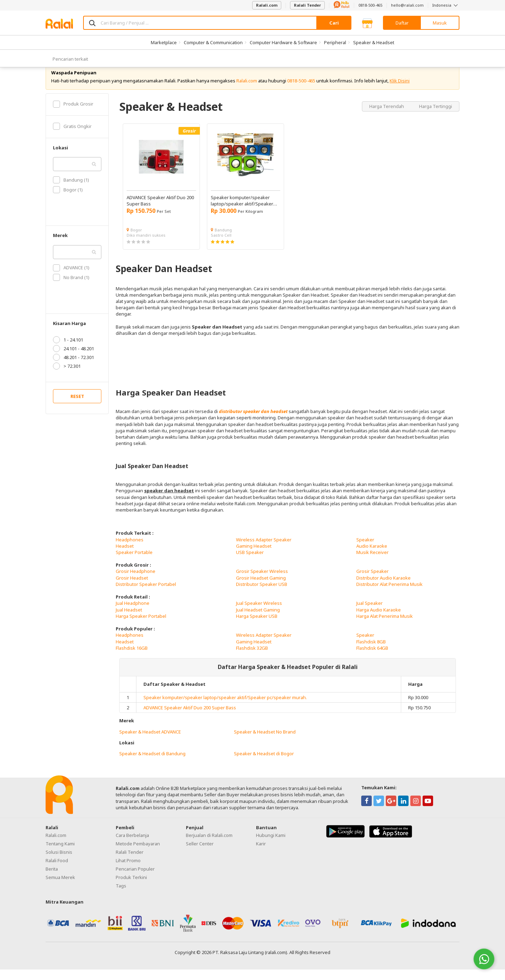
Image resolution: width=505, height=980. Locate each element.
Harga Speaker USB (257, 627)
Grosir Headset (132, 588)
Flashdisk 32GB (252, 658)
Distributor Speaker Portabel (146, 595)
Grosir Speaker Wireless (262, 582)
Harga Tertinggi (436, 116)
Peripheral (335, 42)
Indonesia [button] (446, 5)
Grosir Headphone (136, 582)
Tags (121, 896)
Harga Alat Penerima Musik (385, 627)
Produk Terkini (131, 888)
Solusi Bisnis (59, 863)
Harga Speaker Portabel (141, 627)
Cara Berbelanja (132, 846)
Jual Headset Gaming (258, 620)
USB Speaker (250, 563)
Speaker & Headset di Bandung (152, 764)
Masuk (440, 23)
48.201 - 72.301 (73, 368)
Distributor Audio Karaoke (383, 588)
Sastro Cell (221, 246)
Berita (52, 879)
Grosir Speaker (372, 582)
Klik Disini (400, 91)
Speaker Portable (134, 563)
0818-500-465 (370, 5)
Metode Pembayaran (138, 854)
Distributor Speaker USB (262, 595)
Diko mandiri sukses (146, 246)
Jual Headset (129, 620)
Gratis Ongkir (72, 137)
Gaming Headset (254, 556)
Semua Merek (60, 888)
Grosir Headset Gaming (261, 588)
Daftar (402, 23)
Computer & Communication (213, 42)
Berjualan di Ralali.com (209, 846)
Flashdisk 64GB (372, 658)
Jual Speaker (369, 614)
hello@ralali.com (407, 5)
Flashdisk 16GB (132, 658)
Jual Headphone (133, 614)
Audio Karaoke (372, 556)
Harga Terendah (387, 116)
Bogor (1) (68, 200)
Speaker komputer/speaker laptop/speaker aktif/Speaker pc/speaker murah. (225, 708)
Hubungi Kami (271, 846)
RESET (77, 407)
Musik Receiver (372, 563)
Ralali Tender (307, 5)
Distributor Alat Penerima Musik (389, 595)
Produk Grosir (73, 114)
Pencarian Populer (135, 879)
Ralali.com (267, 5)
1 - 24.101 (68, 350)
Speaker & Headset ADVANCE (150, 742)
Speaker (365, 550)
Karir (261, 854)
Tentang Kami (60, 854)
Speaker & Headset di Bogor (264, 764)
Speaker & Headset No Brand (265, 742)
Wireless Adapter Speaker (264, 550)
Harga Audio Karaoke (379, 620)
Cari (334, 23)
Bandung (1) (71, 190)
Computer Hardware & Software (283, 42)
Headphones (130, 550)
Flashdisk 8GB (371, 652)
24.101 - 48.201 (73, 359)
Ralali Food (57, 871)
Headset (125, 556)
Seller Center (200, 854)
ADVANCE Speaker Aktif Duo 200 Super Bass (190, 718)
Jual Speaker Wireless (259, 614)
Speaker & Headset (374, 42)
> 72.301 (67, 377)
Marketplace (164, 42)
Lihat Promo (128, 871)
